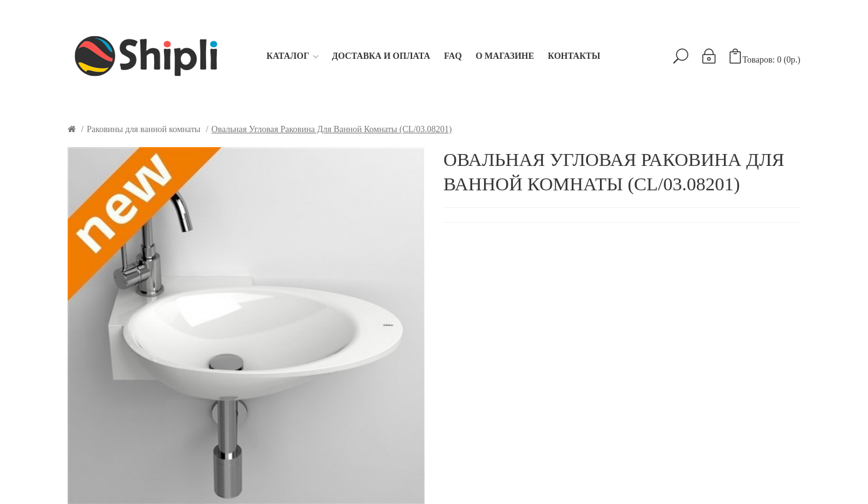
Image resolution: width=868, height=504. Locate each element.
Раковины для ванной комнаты (143, 129)
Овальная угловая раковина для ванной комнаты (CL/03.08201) (332, 129)
